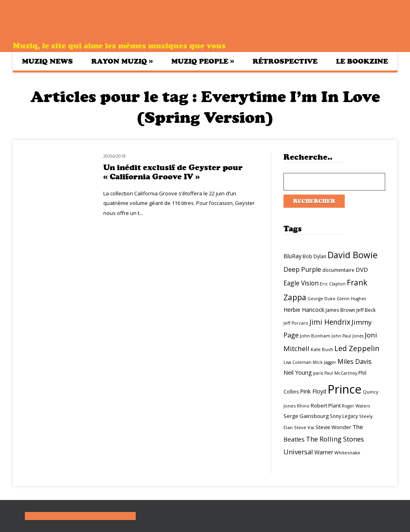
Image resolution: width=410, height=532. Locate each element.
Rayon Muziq (122, 61)
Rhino (303, 406)
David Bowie (353, 255)
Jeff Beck (366, 310)
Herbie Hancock (304, 310)
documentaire (338, 270)
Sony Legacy (344, 416)
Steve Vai (304, 427)
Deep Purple (302, 269)
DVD (362, 269)
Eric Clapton (333, 284)
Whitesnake (347, 453)
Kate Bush (322, 349)
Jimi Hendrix (330, 322)
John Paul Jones (348, 336)
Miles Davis (355, 361)
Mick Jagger (325, 362)
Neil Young (298, 372)
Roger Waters (356, 406)
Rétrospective (285, 61)
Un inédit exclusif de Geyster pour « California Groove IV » (173, 172)
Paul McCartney (341, 373)
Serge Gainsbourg (306, 416)
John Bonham (315, 336)
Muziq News (47, 61)
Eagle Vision (301, 283)
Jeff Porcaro (296, 323)
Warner (324, 452)
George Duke (322, 299)
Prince (345, 389)
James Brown (340, 310)
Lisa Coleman (297, 362)
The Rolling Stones (335, 439)
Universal (298, 452)
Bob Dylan (315, 256)
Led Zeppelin (357, 348)
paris (318, 373)
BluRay (292, 256)
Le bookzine (362, 61)
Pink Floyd (313, 391)
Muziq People (203, 61)
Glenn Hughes (351, 299)
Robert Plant (326, 406)
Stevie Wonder (333, 427)
